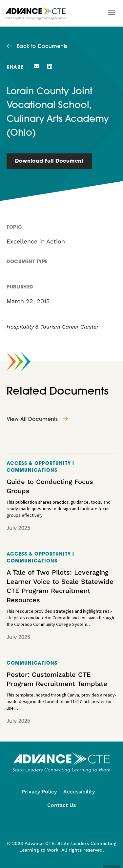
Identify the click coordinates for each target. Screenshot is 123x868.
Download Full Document (49, 161)
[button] (112, 13)
